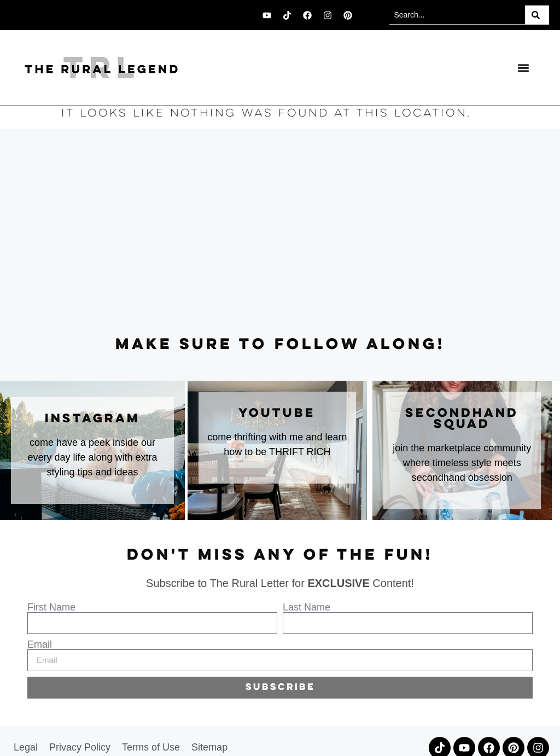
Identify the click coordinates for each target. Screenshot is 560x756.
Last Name (307, 607)
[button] (523, 68)
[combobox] (457, 15)
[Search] (537, 15)
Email (40, 644)
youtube (277, 414)
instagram (92, 419)
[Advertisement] (280, 233)
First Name (51, 607)
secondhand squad (462, 419)
